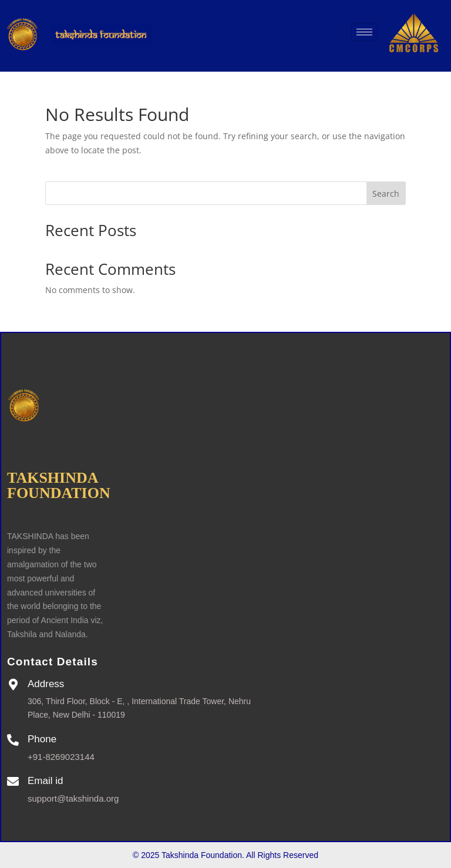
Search (386, 194)
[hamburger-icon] (364, 32)
